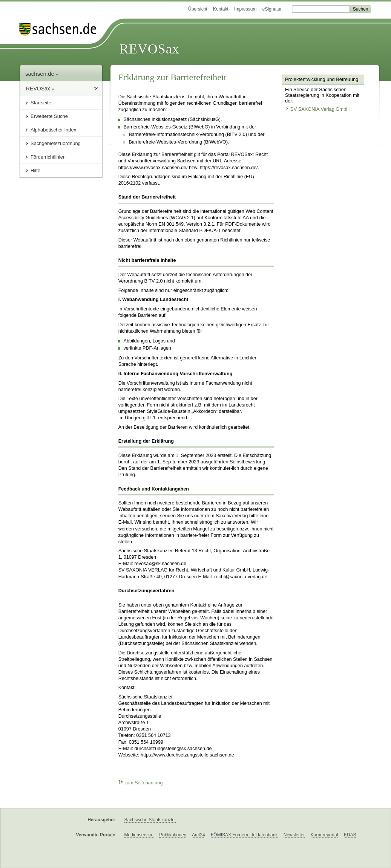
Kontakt (221, 9)
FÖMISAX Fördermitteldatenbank (244, 835)
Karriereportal (324, 835)
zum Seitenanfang (141, 783)
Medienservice (139, 835)
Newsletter (294, 835)
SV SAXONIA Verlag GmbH (317, 109)
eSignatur (272, 9)
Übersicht (198, 9)
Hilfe (35, 170)
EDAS (350, 835)
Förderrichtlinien (48, 157)
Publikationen (173, 835)
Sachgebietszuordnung (56, 143)
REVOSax (149, 49)
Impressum (245, 9)
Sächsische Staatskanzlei (150, 820)
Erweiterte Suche (49, 116)
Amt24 (199, 835)
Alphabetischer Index (53, 130)
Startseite (41, 103)
